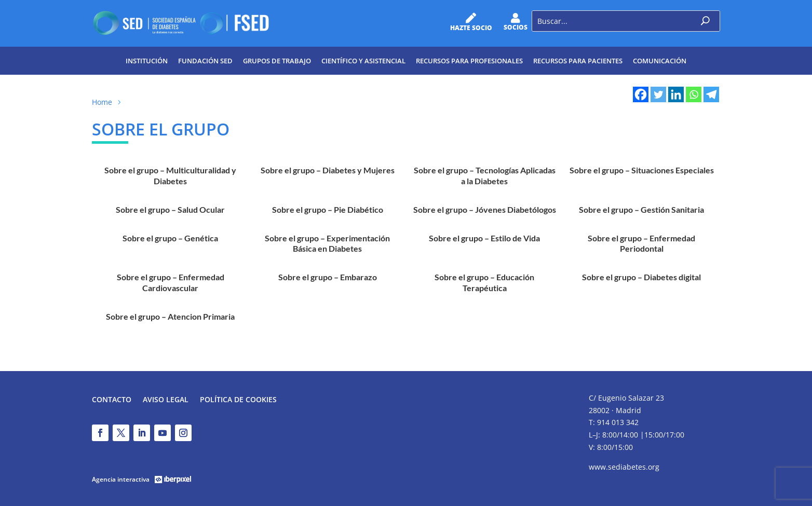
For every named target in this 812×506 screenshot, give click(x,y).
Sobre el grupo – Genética (170, 238)
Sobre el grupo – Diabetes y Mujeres (328, 170)
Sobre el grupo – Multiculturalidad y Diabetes (170, 175)
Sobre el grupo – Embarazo (328, 277)
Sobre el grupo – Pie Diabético (328, 209)
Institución (147, 61)
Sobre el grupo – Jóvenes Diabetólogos (485, 209)
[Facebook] (641, 94)
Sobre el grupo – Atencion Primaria (170, 316)
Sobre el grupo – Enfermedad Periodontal (641, 243)
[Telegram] (711, 94)
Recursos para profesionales (469, 61)
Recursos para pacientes (578, 61)
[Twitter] (658, 94)
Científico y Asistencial (363, 61)
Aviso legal (166, 400)
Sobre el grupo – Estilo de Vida (484, 238)
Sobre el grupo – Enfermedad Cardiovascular (171, 282)
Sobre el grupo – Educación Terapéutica (484, 282)
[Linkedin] (676, 94)
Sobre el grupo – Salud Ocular (170, 209)
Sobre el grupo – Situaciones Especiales (642, 170)
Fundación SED (205, 61)
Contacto (112, 400)
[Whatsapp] (694, 94)
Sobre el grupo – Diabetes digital (641, 277)
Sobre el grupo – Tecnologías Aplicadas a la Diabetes (485, 175)
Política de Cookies (238, 400)
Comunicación (660, 61)
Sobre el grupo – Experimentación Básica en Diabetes (327, 243)
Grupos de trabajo (277, 61)
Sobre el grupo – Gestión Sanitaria (641, 209)
